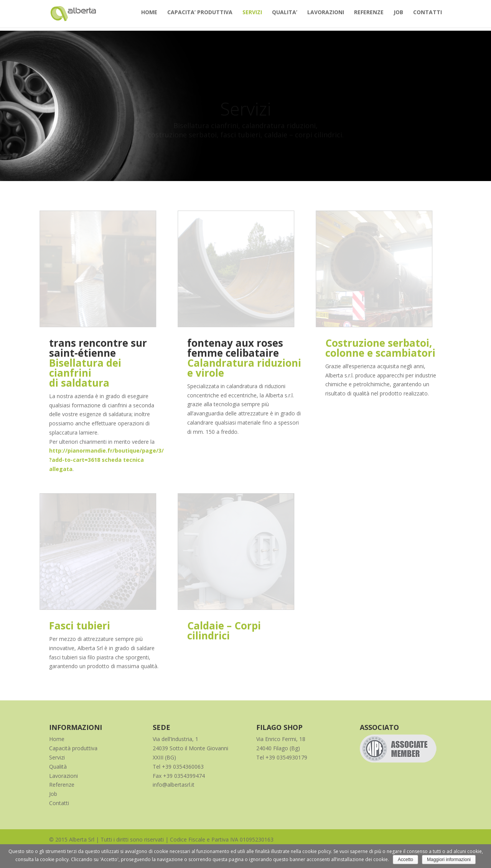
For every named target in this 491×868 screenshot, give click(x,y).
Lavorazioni (63, 776)
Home (57, 739)
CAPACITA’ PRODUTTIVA (200, 16)
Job (53, 794)
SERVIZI (252, 16)
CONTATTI (428, 16)
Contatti (59, 803)
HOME (149, 16)
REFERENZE (369, 16)
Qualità (58, 767)
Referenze (62, 785)
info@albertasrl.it (174, 785)
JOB (398, 16)
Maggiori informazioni (449, 860)
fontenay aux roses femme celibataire (235, 348)
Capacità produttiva (73, 748)
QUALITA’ (285, 16)
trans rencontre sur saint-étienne (98, 348)
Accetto (405, 860)
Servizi (57, 757)
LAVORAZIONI (326, 16)
